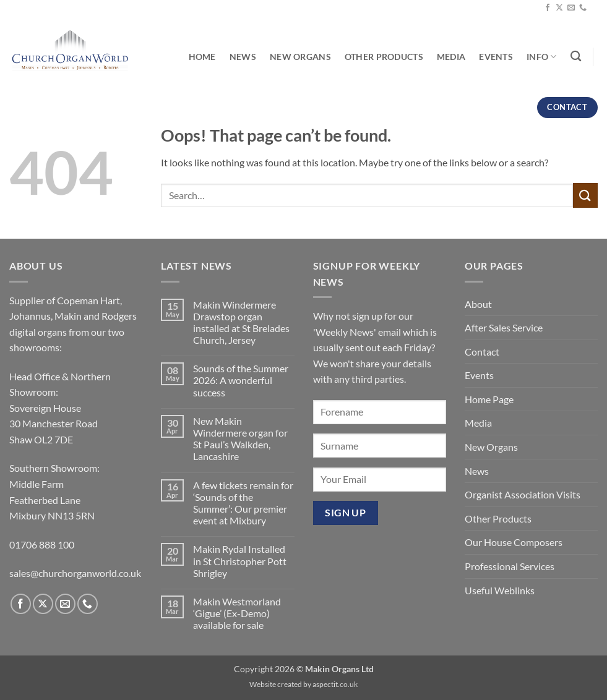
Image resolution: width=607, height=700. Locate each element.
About (478, 304)
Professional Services (510, 566)
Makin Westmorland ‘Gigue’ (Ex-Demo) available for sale (237, 613)
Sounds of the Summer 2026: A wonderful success (241, 380)
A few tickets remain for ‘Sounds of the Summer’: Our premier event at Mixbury (243, 503)
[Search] (576, 57)
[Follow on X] (559, 8)
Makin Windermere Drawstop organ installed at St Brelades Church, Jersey (241, 322)
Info (542, 57)
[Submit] (585, 195)
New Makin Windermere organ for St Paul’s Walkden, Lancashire (240, 439)
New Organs (300, 57)
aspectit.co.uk (335, 684)
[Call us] (583, 8)
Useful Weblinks (500, 590)
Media (451, 57)
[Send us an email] (571, 8)
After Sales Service (504, 327)
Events (496, 57)
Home (202, 57)
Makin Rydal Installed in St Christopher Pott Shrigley (240, 561)
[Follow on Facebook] (548, 8)
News (243, 57)
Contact (482, 352)
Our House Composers (514, 542)
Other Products (384, 57)
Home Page (489, 399)
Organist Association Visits (523, 494)
